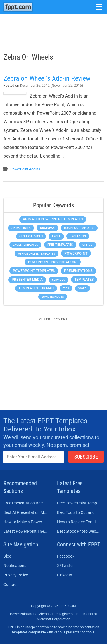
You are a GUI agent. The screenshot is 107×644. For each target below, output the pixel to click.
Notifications (15, 566)
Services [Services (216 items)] (58, 280)
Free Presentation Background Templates (25, 503)
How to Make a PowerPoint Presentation (25, 522)
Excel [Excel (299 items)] (56, 236)
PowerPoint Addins (25, 169)
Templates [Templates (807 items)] (84, 280)
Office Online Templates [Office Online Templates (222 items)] (37, 254)
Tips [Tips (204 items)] (66, 288)
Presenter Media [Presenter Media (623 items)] (27, 280)
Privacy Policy (16, 575)
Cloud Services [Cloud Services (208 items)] (31, 236)
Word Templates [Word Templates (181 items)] (53, 297)
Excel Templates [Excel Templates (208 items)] (25, 245)
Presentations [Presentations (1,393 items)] (78, 271)
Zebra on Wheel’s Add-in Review (47, 78)
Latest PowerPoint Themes (25, 531)
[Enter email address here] (34, 457)
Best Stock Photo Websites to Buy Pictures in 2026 (79, 531)
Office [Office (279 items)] (87, 245)
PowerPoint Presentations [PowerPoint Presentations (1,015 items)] (53, 262)
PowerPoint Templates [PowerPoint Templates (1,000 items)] (34, 271)
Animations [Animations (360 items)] (21, 228)
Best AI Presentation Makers (25, 512)
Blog (7, 556)
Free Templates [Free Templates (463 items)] (60, 245)
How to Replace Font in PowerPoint (79, 522)
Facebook (66, 556)
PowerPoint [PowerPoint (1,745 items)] (76, 253)
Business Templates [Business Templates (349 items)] (79, 228)
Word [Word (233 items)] (83, 288)
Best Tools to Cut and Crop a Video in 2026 (79, 512)
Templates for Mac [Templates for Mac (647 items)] (36, 288)
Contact (11, 584)
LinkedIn (65, 575)
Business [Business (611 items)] (47, 228)
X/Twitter (65, 566)
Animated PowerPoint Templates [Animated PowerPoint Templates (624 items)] (53, 219)
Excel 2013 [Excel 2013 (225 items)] (78, 236)
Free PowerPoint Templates (79, 503)
